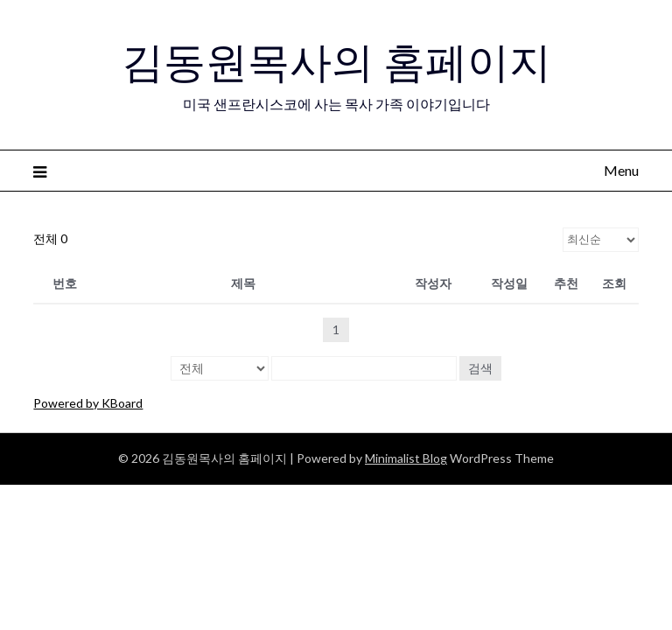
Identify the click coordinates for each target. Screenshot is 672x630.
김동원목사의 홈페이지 (336, 62)
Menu (621, 170)
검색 (480, 368)
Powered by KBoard (88, 403)
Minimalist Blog (406, 458)
